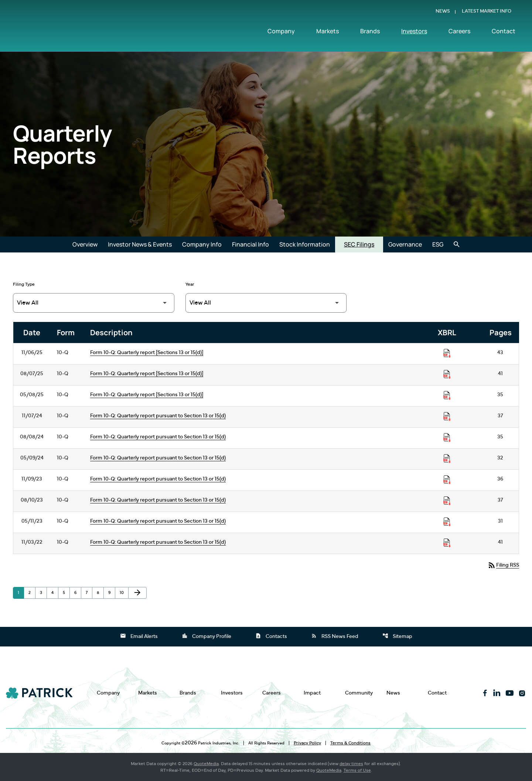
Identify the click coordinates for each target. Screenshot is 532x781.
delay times (351, 764)
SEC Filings (359, 244)
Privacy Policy (307, 743)
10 (124, 592)
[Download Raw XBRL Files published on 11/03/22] (447, 543)
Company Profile (207, 636)
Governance (405, 244)
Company (281, 32)
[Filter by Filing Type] (94, 303)
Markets (328, 32)
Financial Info (250, 244)
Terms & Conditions (350, 743)
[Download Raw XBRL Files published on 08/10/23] (447, 501)
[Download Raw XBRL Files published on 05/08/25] (447, 395)
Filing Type (24, 284)
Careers (459, 32)
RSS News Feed (335, 636)
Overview (85, 244)
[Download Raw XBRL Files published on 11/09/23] (447, 480)
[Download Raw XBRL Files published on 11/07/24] (447, 417)
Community (359, 693)
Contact (504, 32)
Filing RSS (503, 565)
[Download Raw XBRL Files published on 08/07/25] (447, 374)
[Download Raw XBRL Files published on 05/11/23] (447, 522)
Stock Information (305, 244)
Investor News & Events (140, 244)
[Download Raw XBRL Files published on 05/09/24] (447, 459)
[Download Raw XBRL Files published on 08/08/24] (447, 438)
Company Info (202, 244)
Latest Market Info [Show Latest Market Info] (487, 12)
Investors (414, 32)
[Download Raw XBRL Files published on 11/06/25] (447, 353)
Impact (312, 693)
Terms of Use (357, 770)
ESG (438, 244)
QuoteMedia (206, 764)
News (443, 12)
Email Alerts (139, 636)
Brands (370, 32)
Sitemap (397, 636)
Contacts (271, 636)
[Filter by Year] (266, 303)
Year (190, 284)
